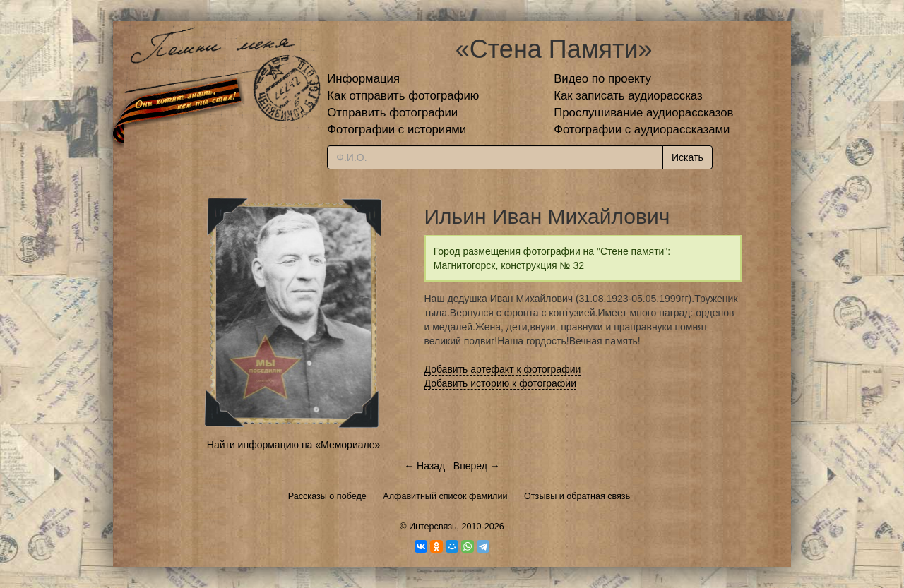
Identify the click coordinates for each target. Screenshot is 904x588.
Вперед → (477, 466)
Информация (363, 79)
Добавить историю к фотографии (501, 383)
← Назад (424, 466)
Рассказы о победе (327, 496)
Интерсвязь (433, 527)
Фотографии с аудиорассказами (642, 130)
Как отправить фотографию (403, 96)
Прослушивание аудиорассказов (643, 113)
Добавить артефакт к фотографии (503, 369)
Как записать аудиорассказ (628, 96)
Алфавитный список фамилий (445, 496)
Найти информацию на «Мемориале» (293, 445)
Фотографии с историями (397, 130)
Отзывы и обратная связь (577, 496)
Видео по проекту (602, 79)
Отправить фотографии (392, 113)
